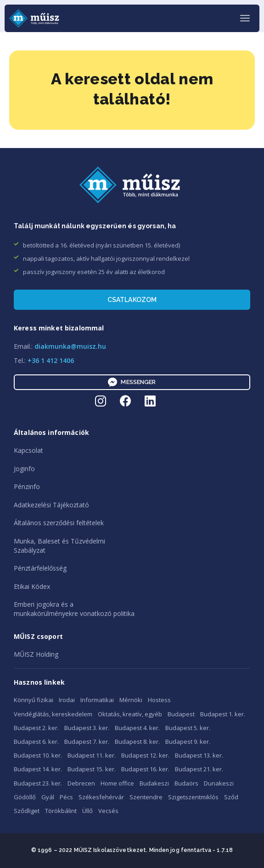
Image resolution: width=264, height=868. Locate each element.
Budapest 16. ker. (145, 769)
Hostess (159, 700)
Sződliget (27, 811)
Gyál (48, 797)
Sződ (231, 797)
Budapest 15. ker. (92, 769)
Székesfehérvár (101, 797)
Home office (117, 783)
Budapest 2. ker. (36, 728)
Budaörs (186, 783)
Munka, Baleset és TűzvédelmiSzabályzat (59, 546)
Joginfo (24, 469)
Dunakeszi (219, 783)
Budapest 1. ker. (223, 714)
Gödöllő (25, 797)
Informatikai (97, 700)
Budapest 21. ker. (199, 769)
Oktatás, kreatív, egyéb (130, 714)
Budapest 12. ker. (145, 755)
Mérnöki (131, 700)
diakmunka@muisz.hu (70, 346)
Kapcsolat (28, 450)
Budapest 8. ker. (137, 742)
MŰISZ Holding (36, 654)
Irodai (67, 700)
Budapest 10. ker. (38, 755)
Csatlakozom (132, 300)
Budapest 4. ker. (137, 728)
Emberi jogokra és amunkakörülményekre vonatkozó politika (74, 609)
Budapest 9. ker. (188, 742)
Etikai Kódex (32, 586)
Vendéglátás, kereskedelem (53, 714)
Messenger (132, 382)
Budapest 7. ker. (87, 742)
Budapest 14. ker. (38, 769)
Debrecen (81, 783)
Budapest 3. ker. (87, 728)
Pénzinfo (27, 486)
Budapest (181, 714)
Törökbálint (61, 811)
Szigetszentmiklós (193, 797)
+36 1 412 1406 (51, 360)
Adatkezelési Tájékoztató (51, 505)
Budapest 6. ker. (36, 742)
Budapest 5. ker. (188, 728)
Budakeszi (154, 783)
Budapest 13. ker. (199, 755)
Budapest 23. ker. (38, 783)
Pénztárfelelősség (40, 568)
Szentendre (146, 797)
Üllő (87, 811)
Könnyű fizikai (34, 700)
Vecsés (108, 811)
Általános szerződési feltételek (59, 523)
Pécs (66, 797)
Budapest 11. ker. (92, 755)
